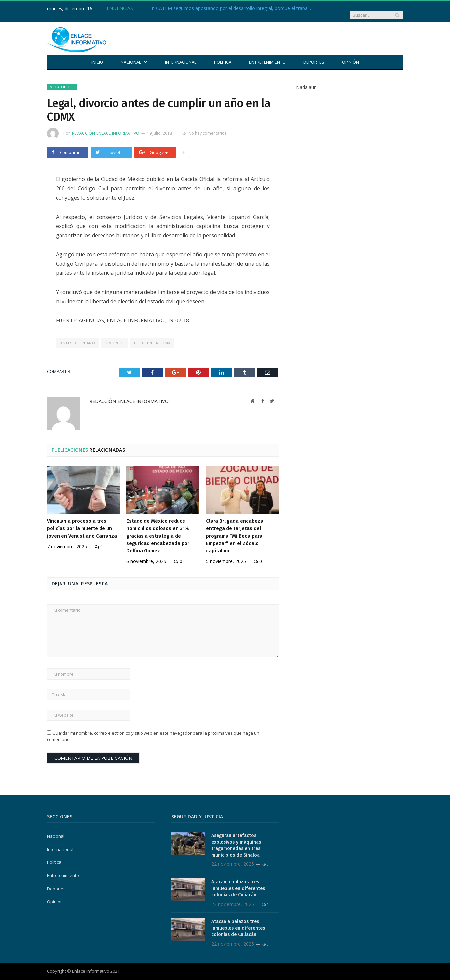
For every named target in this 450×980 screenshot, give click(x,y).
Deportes (314, 56)
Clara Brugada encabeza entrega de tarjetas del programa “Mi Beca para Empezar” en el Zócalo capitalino (235, 530)
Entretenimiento (267, 56)
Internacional (181, 56)
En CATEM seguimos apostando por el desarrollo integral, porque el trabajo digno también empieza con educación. (225, 8)
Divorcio (114, 337)
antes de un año (78, 337)
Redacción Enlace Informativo (106, 127)
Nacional (131, 56)
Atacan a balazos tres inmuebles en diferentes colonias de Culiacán (238, 882)
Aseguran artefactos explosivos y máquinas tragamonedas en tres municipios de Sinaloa (236, 839)
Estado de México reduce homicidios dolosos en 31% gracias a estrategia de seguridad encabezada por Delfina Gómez (158, 530)
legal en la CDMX (152, 337)
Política (223, 56)
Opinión (350, 56)
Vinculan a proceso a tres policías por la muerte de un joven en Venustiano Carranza (82, 522)
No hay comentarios (203, 127)
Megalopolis (62, 81)
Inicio (97, 56)
